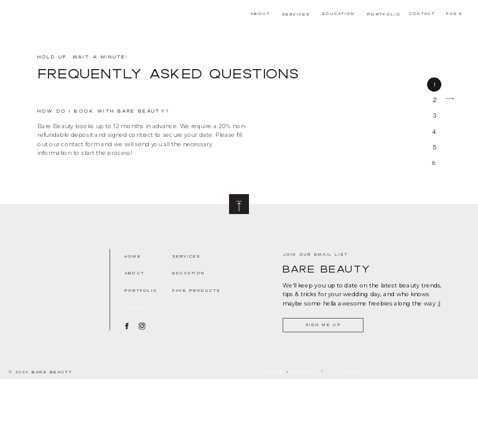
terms (274, 371)
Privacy (304, 371)
